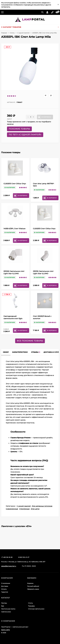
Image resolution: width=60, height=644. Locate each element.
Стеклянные (24, 509)
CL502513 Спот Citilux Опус (15, 184)
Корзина (30, 583)
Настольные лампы (8, 609)
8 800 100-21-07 (24, 557)
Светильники (6, 612)
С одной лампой (23, 33)
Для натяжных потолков (42, 506)
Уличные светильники (36, 609)
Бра (3, 606)
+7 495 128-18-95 (7, 557)
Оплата (4, 589)
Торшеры (31, 606)
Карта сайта (5, 630)
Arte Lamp (35, 509)
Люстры (4, 603)
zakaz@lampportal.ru (9, 566)
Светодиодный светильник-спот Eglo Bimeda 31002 (13, 319)
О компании (6, 583)
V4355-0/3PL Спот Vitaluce (14, 229)
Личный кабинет (33, 586)
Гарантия (5, 592)
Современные (12, 509)
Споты (12, 33)
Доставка (5, 586)
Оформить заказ (33, 589)
